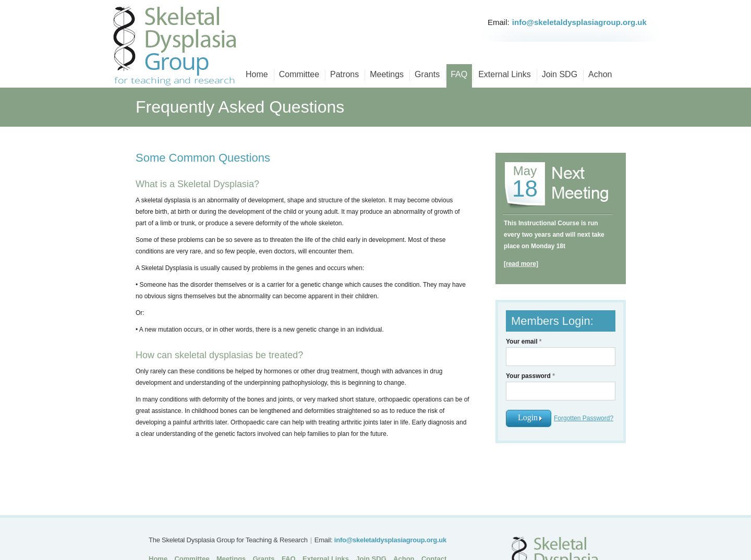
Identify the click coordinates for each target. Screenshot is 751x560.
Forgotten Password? (584, 418)
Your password (530, 376)
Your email (524, 342)
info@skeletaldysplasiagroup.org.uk (579, 22)
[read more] (521, 264)
